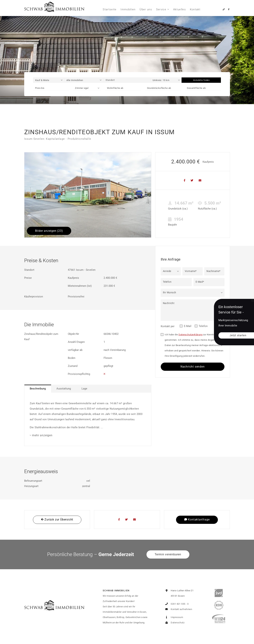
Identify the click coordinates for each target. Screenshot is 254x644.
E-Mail (188, 326)
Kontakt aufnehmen (178, 609)
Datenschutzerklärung (190, 335)
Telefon (203, 326)
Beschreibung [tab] (38, 389)
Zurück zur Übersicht (57, 519)
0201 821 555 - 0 (176, 604)
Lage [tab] (84, 389)
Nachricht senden (193, 367)
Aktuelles (180, 9)
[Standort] (127, 80)
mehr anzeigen (42, 435)
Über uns (146, 9)
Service (161, 9)
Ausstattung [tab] (64, 389)
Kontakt (195, 9)
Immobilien (128, 9)
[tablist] (88, 389)
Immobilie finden (201, 80)
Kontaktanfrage (197, 519)
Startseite (110, 9)
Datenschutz (174, 623)
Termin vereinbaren (168, 554)
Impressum (174, 617)
